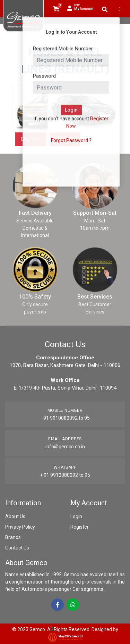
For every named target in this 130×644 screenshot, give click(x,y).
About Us (15, 516)
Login (76, 516)
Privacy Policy (20, 527)
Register (80, 527)
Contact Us (17, 548)
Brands (13, 537)
